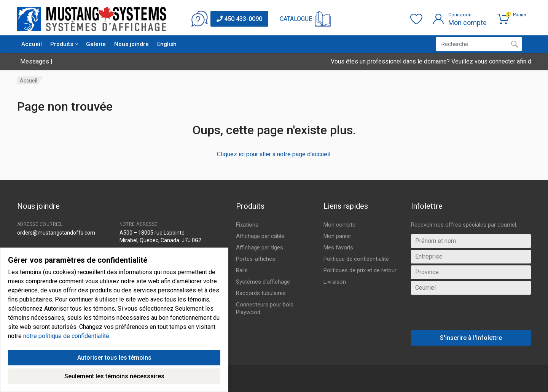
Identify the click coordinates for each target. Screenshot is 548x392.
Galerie (96, 44)
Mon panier (337, 236)
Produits (64, 44)
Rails (242, 270)
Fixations (247, 225)
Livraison (335, 282)
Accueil (32, 44)
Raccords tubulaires (261, 293)
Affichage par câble (260, 236)
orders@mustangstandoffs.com (56, 233)
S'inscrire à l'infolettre (471, 338)
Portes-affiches (256, 259)
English (167, 44)
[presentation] (471, 315)
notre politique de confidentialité (66, 370)
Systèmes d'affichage (263, 282)
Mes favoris (338, 248)
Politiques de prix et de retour (360, 270)
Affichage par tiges (260, 248)
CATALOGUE (296, 19)
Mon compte (339, 225)
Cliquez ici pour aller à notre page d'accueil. (274, 154)
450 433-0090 (239, 19)
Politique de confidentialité (356, 259)
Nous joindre (131, 44)
